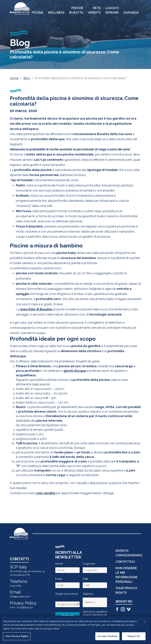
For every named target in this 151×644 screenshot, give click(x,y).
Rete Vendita (94, 10)
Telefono (88, 594)
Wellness (56, 13)
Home (14, 78)
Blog (27, 78)
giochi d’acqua (75, 371)
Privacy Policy (23, 603)
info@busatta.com (20, 596)
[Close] (145, 622)
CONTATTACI (125, 562)
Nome (59, 564)
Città (85, 579)
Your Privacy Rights (17, 636)
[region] (75, 630)
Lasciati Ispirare (112, 10)
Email (59, 579)
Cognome (89, 564)
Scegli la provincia (66, 594)
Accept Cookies (107, 636)
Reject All (134, 636)
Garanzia (131, 13)
